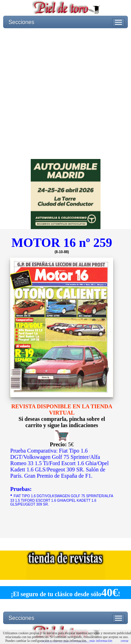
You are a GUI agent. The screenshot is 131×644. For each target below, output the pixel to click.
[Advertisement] (65, 94)
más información (101, 641)
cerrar (124, 641)
